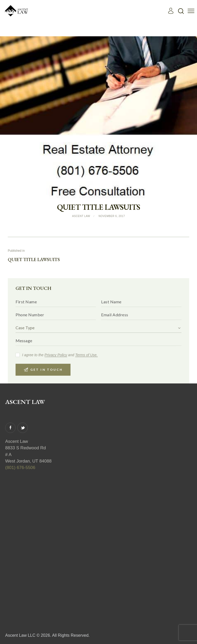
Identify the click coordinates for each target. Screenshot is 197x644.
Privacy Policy (56, 355)
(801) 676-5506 (20, 468)
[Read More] (17, 10)
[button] (191, 11)
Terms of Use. (86, 355)
